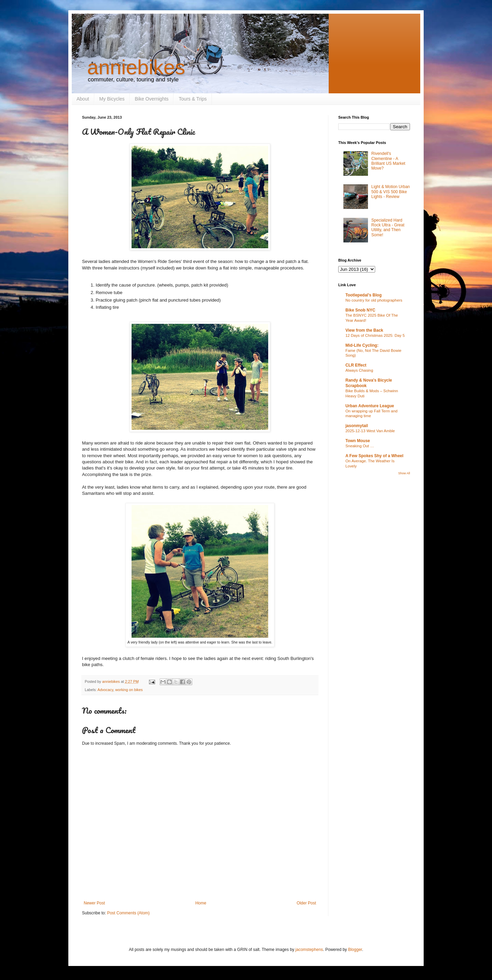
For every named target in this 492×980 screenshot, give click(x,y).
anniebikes (136, 67)
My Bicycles (112, 99)
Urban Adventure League (370, 406)
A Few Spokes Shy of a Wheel (374, 456)
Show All (404, 473)
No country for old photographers (374, 300)
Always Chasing (359, 370)
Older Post (306, 903)
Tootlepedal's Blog (364, 295)
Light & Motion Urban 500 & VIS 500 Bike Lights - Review (391, 192)
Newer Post (94, 903)
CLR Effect (356, 365)
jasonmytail (357, 426)
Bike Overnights (152, 99)
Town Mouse (358, 441)
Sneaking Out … (360, 446)
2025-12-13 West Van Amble (370, 431)
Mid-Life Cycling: (362, 345)
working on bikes (129, 690)
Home (201, 903)
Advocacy (105, 690)
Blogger (355, 950)
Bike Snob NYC (360, 310)
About (83, 99)
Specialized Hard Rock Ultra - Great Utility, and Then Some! (388, 228)
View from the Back (364, 330)
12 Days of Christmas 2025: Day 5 (375, 335)
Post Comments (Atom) (128, 913)
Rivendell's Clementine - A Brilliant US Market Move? (388, 161)
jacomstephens (309, 950)
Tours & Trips (193, 99)
